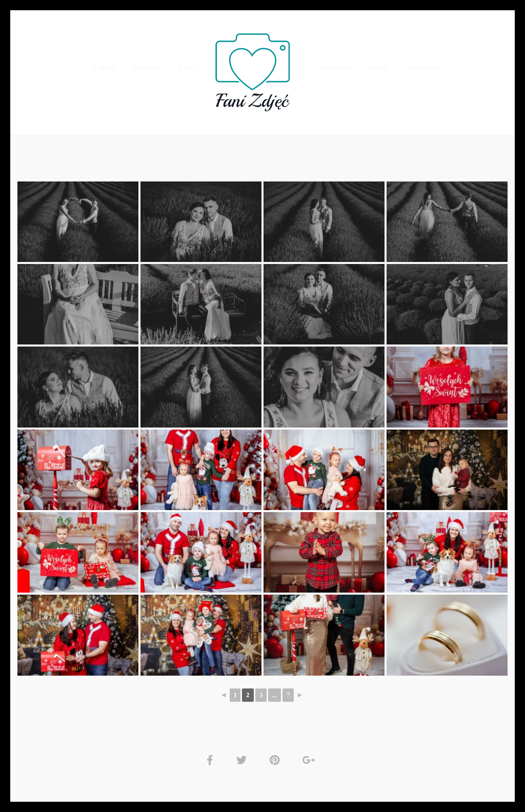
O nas (103, 68)
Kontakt (424, 68)
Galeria (336, 68)
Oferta (146, 68)
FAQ (186, 68)
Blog (379, 68)
